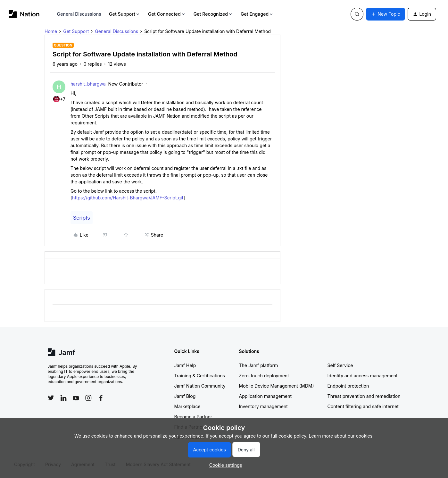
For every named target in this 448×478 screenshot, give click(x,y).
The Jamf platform (259, 365)
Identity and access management (363, 376)
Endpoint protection (348, 386)
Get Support (125, 14)
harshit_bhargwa (88, 84)
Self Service (340, 365)
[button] (386, 14)
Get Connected (167, 14)
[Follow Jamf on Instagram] (88, 398)
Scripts (82, 218)
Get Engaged (257, 14)
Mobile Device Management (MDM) (277, 386)
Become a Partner (193, 417)
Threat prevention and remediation (364, 396)
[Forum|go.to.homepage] (24, 14)
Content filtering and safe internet (363, 406)
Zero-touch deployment (264, 376)
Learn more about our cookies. (341, 436)
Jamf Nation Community (200, 386)
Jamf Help (185, 365)
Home (51, 31)
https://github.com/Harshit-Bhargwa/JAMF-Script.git (128, 198)
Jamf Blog (185, 396)
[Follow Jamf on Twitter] (51, 398)
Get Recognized (213, 14)
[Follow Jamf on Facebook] (101, 398)
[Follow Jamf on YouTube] (76, 398)
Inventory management (263, 406)
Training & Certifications (200, 376)
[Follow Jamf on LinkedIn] (63, 398)
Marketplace (187, 406)
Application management (265, 396)
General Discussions (79, 14)
